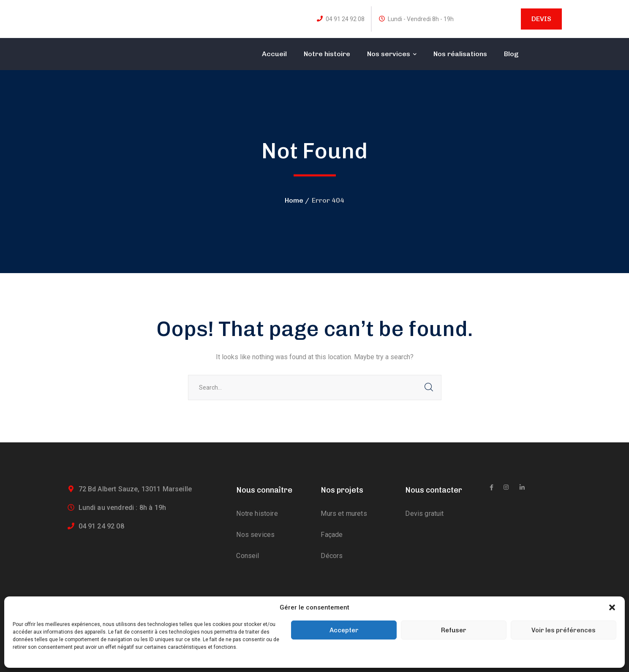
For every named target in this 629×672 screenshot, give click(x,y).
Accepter (344, 630)
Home (294, 200)
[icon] (491, 488)
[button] (612, 607)
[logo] (103, 47)
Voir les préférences (564, 630)
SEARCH (429, 387)
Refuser (454, 630)
